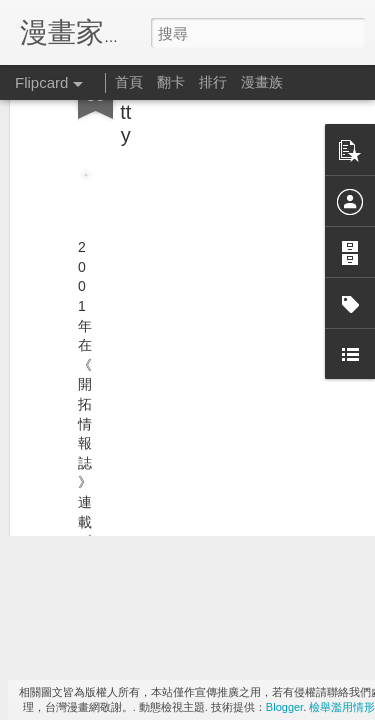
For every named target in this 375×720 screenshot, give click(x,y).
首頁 (129, 82)
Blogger (284, 707)
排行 (213, 82)
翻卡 (171, 82)
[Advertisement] (203, 125)
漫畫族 (262, 82)
